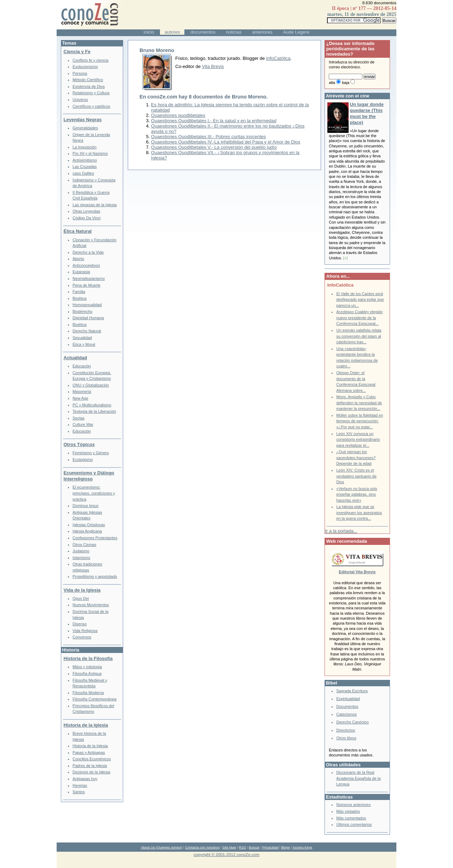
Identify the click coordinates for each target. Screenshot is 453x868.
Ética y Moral (84, 344)
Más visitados (348, 811)
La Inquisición (85, 147)
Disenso (80, 624)
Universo (80, 100)
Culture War (83, 424)
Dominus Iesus (85, 506)
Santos (79, 792)
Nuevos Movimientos (91, 605)
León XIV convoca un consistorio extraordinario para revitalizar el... (358, 439)
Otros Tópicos (79, 444)
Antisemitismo (85, 160)
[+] (346, 258)
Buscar (254, 847)
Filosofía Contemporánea (94, 699)
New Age (80, 398)
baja (346, 83)
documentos (203, 32)
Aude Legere (296, 32)
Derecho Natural (87, 331)
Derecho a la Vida (88, 252)
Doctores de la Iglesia (91, 772)
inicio (149, 32)
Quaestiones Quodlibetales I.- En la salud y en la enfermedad (214, 121)
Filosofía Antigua (87, 673)
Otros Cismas (84, 545)
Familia (79, 292)
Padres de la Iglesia (90, 766)
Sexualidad (82, 338)
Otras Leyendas (86, 211)
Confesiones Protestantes (95, 538)
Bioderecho (82, 311)
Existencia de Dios (89, 86)
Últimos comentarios (354, 824)
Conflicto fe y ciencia (90, 60)
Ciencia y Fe (77, 52)
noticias (234, 32)
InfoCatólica (278, 58)
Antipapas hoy (85, 779)
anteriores (262, 32)
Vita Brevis (213, 66)
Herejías (80, 785)
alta (332, 83)
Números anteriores (353, 805)
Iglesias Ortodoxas (89, 525)
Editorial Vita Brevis (357, 572)
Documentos (347, 706)
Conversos (82, 637)
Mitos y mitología (87, 667)
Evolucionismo (85, 67)
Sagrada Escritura (352, 691)
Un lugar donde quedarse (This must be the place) (367, 113)
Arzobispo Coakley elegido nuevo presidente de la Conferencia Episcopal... (359, 318)
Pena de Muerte (87, 285)
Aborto (78, 259)
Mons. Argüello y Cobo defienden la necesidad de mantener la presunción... (359, 403)
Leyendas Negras (83, 120)
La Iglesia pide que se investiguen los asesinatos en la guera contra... (359, 512)
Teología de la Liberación (94, 411)
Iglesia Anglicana (87, 531)
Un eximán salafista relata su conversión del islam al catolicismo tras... (359, 336)
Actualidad (75, 358)
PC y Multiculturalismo (92, 405)
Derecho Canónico (352, 722)
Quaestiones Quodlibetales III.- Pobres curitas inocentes (208, 137)
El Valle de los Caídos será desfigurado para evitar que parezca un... (360, 300)
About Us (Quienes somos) (162, 847)
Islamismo (81, 558)
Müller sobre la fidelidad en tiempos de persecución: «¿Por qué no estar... (360, 421)
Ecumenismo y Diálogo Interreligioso (89, 476)
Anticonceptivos (86, 265)
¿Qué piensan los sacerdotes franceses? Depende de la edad (356, 458)
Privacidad (270, 847)
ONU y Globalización (91, 385)
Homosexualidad (87, 305)
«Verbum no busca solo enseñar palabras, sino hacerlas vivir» (357, 494)
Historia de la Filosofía (88, 658)
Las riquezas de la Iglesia (95, 205)
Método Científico (88, 80)
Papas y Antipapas (89, 753)
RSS (242, 847)
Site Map (229, 847)
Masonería (82, 391)
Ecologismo (83, 460)
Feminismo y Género (91, 453)
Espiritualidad (348, 699)
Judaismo (81, 551)
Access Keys (302, 847)
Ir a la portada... (341, 531)
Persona (80, 73)
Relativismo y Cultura (91, 93)
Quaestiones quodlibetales (178, 115)
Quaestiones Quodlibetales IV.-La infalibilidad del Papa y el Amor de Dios (226, 142)
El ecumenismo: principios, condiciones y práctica (94, 493)
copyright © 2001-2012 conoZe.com (226, 854)
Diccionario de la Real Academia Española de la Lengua (358, 778)
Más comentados (351, 818)
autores (172, 32)
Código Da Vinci (87, 218)
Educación (82, 366)
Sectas (79, 418)
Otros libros (346, 738)
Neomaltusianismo (89, 278)
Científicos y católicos (91, 106)
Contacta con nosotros (202, 847)
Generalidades (85, 128)
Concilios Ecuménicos (92, 759)
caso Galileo (83, 173)
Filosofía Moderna (88, 693)
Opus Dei (81, 598)
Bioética (79, 298)
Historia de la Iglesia (86, 725)
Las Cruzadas (85, 167)
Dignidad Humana (88, 318)
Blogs (286, 847)
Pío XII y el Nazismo (90, 153)
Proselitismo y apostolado (95, 576)
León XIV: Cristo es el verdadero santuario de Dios (356, 476)
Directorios (346, 730)
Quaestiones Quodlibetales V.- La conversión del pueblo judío (214, 147)
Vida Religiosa (85, 631)
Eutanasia (81, 272)
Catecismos (346, 714)
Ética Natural (78, 231)
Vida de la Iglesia (82, 590)
